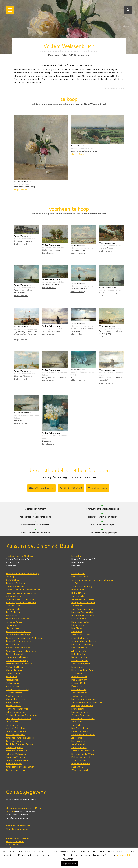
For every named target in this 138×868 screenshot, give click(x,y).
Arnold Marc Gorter (81, 635)
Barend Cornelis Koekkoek (19, 648)
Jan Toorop (77, 738)
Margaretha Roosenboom (18, 719)
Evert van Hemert (80, 648)
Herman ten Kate (14, 625)
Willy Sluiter (77, 722)
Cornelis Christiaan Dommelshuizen (23, 590)
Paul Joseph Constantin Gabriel (21, 603)
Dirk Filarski (77, 628)
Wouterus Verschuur (16, 757)
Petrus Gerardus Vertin (17, 760)
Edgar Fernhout (79, 625)
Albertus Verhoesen (16, 754)
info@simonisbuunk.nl (41, 488)
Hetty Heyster (78, 654)
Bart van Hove (13, 606)
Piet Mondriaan (79, 690)
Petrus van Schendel (16, 731)
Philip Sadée (12, 722)
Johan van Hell (78, 651)
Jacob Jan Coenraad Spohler (20, 744)
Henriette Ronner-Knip (17, 709)
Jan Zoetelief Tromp (16, 770)
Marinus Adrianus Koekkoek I (20, 664)
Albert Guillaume (80, 638)
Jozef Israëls (12, 615)
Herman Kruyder (79, 677)
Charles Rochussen (16, 699)
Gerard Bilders (13, 580)
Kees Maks (77, 686)
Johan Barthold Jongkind (18, 619)
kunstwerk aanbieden (17, 829)
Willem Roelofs (14, 706)
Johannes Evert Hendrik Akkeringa (23, 574)
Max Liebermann (79, 680)
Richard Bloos (78, 593)
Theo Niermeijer (79, 693)
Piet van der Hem (80, 661)
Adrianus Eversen (15, 596)
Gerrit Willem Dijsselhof (83, 615)
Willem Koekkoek (15, 667)
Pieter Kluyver (13, 644)
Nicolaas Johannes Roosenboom (22, 715)
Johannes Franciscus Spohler (20, 738)
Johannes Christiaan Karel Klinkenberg (25, 638)
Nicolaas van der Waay (83, 754)
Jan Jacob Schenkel (15, 735)
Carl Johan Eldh (79, 619)
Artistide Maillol (79, 683)
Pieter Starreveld (80, 731)
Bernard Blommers (15, 586)
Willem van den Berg (82, 586)
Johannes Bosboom (15, 583)
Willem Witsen (79, 760)
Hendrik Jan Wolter (81, 764)
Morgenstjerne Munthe (82, 706)
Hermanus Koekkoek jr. (17, 661)
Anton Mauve (13, 686)
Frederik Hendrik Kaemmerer (85, 699)
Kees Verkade (78, 741)
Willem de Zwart (80, 770)
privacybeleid (124, 855)
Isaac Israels (77, 667)
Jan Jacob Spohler (15, 741)
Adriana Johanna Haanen (84, 641)
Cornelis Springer (15, 748)
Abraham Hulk (13, 609)
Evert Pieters (78, 709)
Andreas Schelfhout (16, 728)
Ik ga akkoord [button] (69, 864)
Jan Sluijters (77, 725)
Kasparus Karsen (14, 622)
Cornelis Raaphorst (81, 715)
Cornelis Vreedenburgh (83, 751)
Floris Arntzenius (80, 577)
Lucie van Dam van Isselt (83, 612)
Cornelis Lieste (13, 673)
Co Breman (77, 606)
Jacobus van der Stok (16, 751)
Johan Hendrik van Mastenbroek (87, 702)
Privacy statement (15, 842)
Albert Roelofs (13, 702)
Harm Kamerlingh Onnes (83, 670)
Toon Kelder (77, 673)
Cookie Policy (13, 845)
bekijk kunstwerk (21, 190)
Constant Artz (78, 574)
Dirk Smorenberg (80, 728)
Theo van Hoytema (81, 664)
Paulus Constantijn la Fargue (20, 599)
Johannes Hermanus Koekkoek (21, 651)
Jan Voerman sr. (79, 748)
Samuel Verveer (14, 764)
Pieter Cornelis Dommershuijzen (22, 593)
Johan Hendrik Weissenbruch (20, 767)
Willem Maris (12, 683)
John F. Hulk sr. (13, 612)
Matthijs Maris (13, 680)
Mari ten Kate (13, 628)
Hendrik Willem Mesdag (18, 690)
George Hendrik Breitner (83, 603)
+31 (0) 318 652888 (71, 488)
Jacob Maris (12, 677)
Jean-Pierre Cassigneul (82, 609)
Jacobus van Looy (80, 696)
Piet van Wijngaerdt (81, 757)
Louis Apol (11, 577)
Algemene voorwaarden (18, 838)
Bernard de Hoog (80, 657)
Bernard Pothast (14, 693)
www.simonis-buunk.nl (17, 815)
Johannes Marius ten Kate (19, 632)
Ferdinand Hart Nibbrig (82, 644)
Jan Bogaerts (78, 596)
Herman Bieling (79, 590)
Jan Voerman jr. (79, 744)
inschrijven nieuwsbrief (18, 826)
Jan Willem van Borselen (83, 599)
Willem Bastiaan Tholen (83, 735)
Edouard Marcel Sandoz (83, 719)
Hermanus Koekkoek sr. (17, 657)
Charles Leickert (14, 670)
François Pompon (80, 712)
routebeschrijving (98, 488)
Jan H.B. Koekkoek (15, 654)
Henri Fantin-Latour (81, 622)
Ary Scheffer (12, 725)
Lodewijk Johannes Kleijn (18, 635)
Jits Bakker (76, 583)
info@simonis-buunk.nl (17, 818)
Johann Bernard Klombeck (19, 641)
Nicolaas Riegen (14, 696)
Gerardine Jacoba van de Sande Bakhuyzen (92, 580)
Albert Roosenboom (16, 712)
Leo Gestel (77, 632)
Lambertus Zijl (78, 767)
